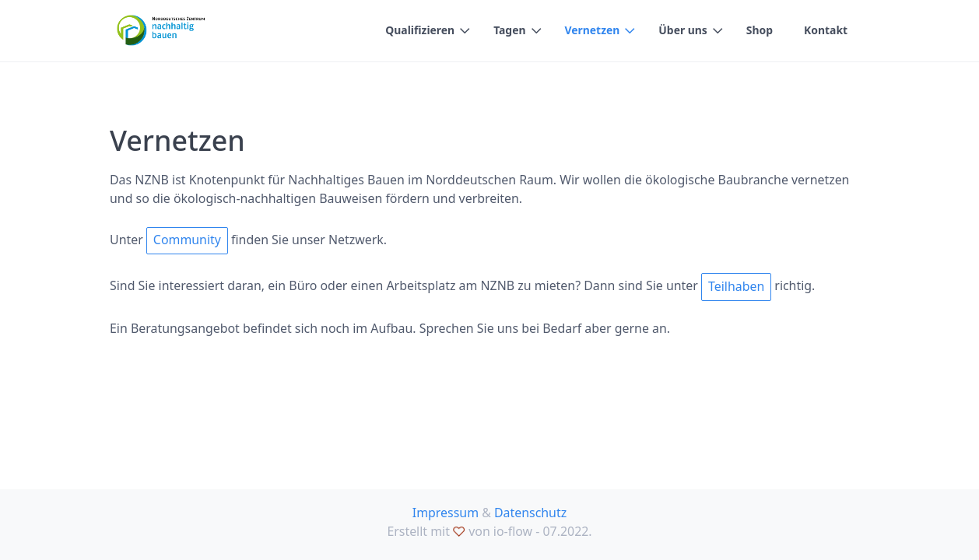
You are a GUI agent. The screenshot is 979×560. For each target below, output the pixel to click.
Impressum (446, 513)
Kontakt (826, 30)
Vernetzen (593, 30)
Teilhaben (736, 286)
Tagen (509, 30)
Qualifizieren (420, 30)
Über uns (683, 30)
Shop (760, 30)
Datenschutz (530, 513)
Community (187, 240)
